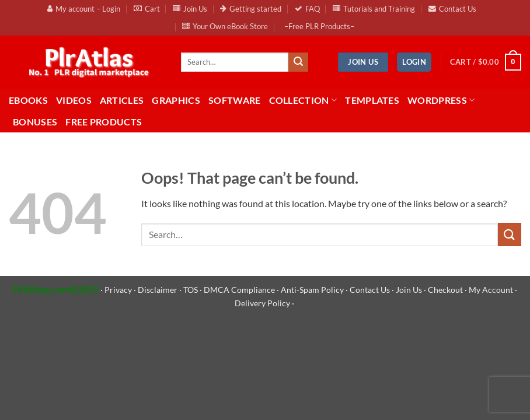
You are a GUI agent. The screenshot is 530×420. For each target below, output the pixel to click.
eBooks (28, 100)
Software (235, 100)
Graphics (176, 100)
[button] (414, 62)
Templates (372, 100)
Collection (303, 100)
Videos (74, 100)
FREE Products (104, 122)
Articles (122, 100)
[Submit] (298, 62)
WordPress (441, 100)
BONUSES (35, 122)
